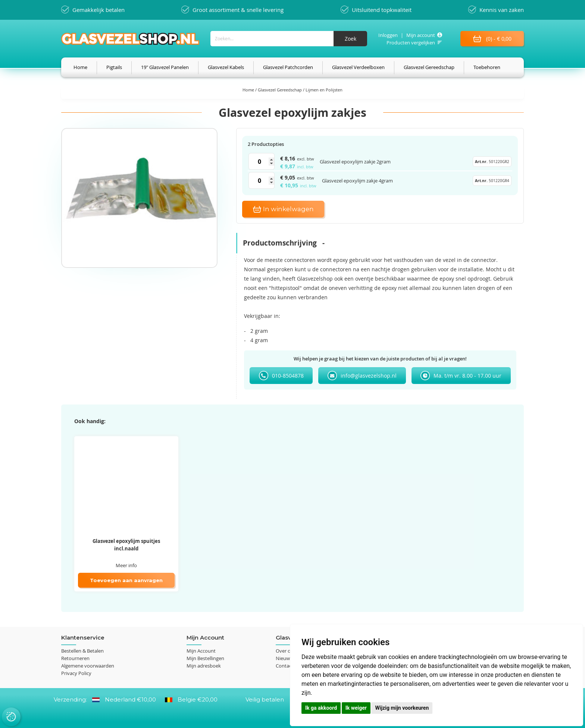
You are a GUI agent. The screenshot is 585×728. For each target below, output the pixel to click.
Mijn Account (201, 651)
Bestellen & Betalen (82, 651)
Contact (284, 666)
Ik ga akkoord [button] (321, 708)
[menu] (292, 67)
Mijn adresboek (204, 666)
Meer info (126, 565)
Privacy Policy (76, 673)
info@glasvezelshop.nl (369, 376)
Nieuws (284, 658)
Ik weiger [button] (356, 708)
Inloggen (388, 35)
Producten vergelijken (411, 43)
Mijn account (421, 35)
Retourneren (75, 658)
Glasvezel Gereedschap (280, 90)
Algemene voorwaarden (88, 666)
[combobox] (289, 39)
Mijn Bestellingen (205, 658)
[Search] (350, 39)
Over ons (286, 651)
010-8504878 (288, 376)
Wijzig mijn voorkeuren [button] (402, 708)
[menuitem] (80, 67)
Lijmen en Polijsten (324, 90)
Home (249, 90)
